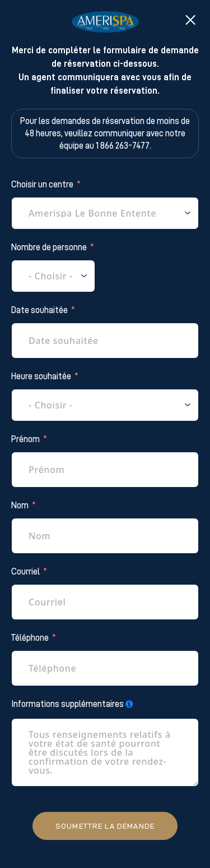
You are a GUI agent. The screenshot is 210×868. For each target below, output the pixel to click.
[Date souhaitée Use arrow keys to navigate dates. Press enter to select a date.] (105, 341)
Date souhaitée (39, 310)
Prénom (25, 439)
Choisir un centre (42, 185)
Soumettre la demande (105, 826)
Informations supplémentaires (67, 704)
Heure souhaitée (41, 376)
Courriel (25, 572)
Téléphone (30, 638)
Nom (20, 506)
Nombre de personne (49, 247)
